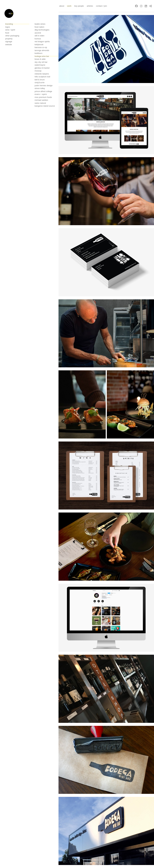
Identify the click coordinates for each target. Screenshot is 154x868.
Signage (9, 42)
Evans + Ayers (41, 94)
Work (69, 6)
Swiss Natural (40, 103)
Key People (79, 6)
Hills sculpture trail (42, 77)
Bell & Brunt (40, 80)
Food (7, 33)
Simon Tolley (40, 88)
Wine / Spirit (10, 30)
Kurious (38, 39)
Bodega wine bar (42, 56)
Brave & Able (40, 59)
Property (9, 39)
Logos (8, 27)
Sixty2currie (40, 82)
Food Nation (39, 27)
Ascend (38, 33)
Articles (90, 6)
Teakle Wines (40, 24)
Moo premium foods (43, 97)
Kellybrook (39, 45)
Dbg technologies (42, 30)
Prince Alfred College (43, 91)
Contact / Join (101, 6)
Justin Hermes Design (44, 85)
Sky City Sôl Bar (41, 62)
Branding (9, 24)
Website (9, 45)
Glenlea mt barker (42, 68)
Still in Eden (39, 36)
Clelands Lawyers (42, 74)
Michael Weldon (41, 100)
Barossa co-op (41, 47)
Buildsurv (38, 53)
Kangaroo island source (45, 106)
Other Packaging (12, 36)
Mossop (38, 71)
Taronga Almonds (42, 50)
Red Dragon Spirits (42, 42)
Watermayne (40, 65)
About (62, 6)
